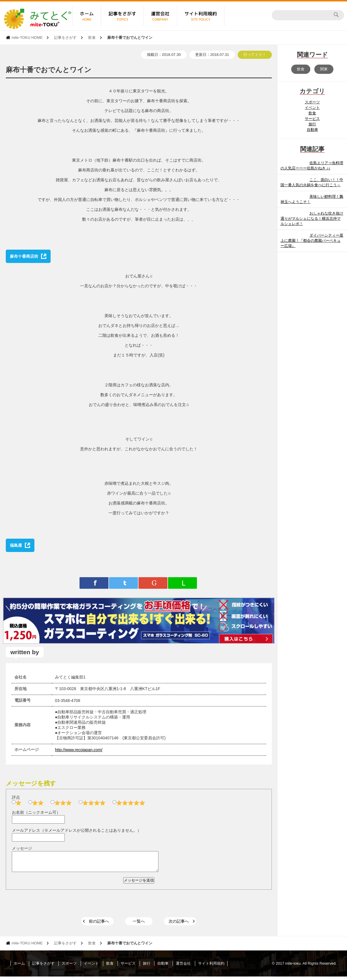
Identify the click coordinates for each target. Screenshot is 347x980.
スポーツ (312, 102)
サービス (312, 119)
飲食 (92, 38)
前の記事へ (99, 925)
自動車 (312, 130)
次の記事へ (179, 925)
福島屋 (16, 545)
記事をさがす (65, 38)
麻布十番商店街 (24, 256)
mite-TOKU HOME (27, 38)
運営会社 (183, 967)
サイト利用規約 (211, 967)
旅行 (312, 124)
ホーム (19, 967)
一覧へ (139, 925)
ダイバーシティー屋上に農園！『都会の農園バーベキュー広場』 (312, 241)
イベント (312, 108)
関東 (324, 69)
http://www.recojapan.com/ (79, 750)
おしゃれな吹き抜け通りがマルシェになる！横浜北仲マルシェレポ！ (312, 219)
